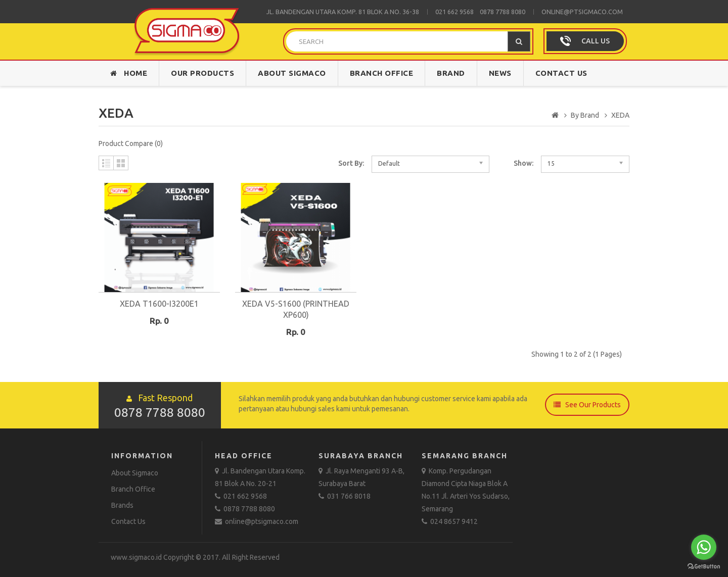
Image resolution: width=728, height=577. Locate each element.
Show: (524, 163)
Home (129, 73)
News (500, 73)
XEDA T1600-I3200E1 (159, 304)
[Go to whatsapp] (704, 547)
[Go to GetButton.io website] (704, 567)
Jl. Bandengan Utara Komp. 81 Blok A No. (334, 12)
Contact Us (561, 73)
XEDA (620, 115)
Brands (122, 505)
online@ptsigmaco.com (582, 12)
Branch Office (382, 73)
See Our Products (587, 405)
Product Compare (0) (131, 143)
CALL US (596, 41)
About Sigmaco (292, 73)
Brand (451, 73)
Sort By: (351, 163)
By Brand (585, 115)
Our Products (202, 73)
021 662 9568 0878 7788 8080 (480, 12)
